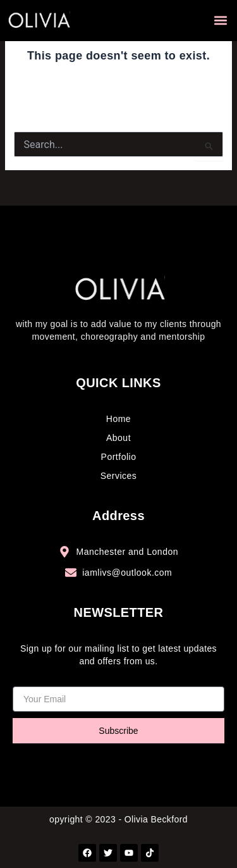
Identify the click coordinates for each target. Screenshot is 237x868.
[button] (220, 21)
